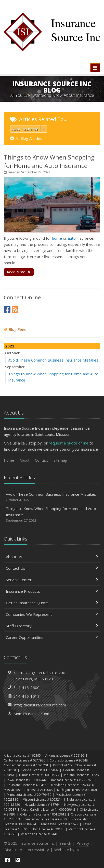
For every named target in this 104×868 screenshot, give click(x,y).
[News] (15, 309)
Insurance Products (52, 591)
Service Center (52, 580)
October (12, 353)
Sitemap (60, 460)
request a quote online (69, 443)
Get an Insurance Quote (52, 603)
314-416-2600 (27, 687)
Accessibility (38, 850)
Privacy (83, 843)
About (25, 460)
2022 (10, 346)
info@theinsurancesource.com (40, 705)
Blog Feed (15, 329)
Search (65, 843)
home (57, 238)
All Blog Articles (26, 138)
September (15, 367)
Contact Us (52, 568)
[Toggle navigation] (95, 68)
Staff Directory (52, 626)
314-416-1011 (27, 696)
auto (72, 238)
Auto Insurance (25, 129)
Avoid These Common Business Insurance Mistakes (53, 360)
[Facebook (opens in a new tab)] (7, 309)
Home (9, 460)
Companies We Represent (52, 614)
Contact (41, 460)
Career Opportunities (52, 637)
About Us (52, 557)
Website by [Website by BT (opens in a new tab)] (67, 850)
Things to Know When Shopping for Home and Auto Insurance (49, 161)
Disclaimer (13, 850)
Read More (19, 272)
